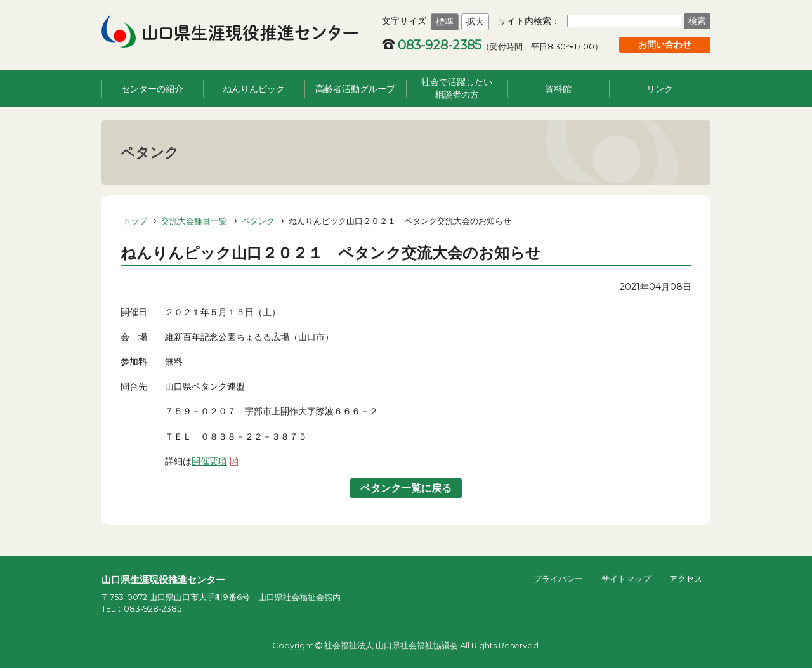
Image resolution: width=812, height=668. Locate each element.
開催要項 (209, 461)
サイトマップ (626, 579)
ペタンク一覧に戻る (406, 488)
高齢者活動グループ (355, 89)
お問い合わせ (665, 44)
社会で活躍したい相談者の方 (457, 88)
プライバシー (558, 579)
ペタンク (258, 221)
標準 (445, 22)
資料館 (558, 89)
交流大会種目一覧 (194, 221)
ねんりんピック (254, 89)
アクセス (686, 579)
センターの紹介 (152, 89)
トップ (135, 221)
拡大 (475, 22)
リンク (660, 89)
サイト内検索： (529, 21)
